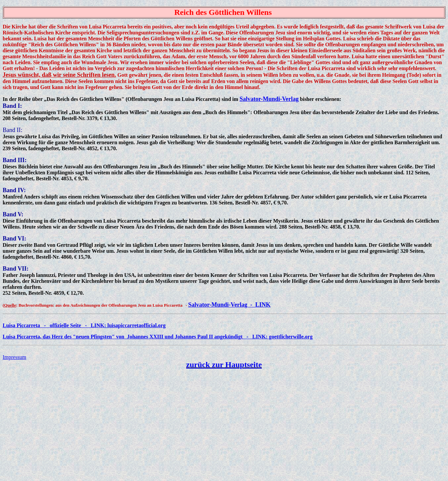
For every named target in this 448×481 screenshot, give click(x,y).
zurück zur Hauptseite (224, 365)
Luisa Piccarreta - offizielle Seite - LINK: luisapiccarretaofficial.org (84, 325)
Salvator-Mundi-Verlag (269, 99)
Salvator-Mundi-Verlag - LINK (229, 305)
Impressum (14, 357)
